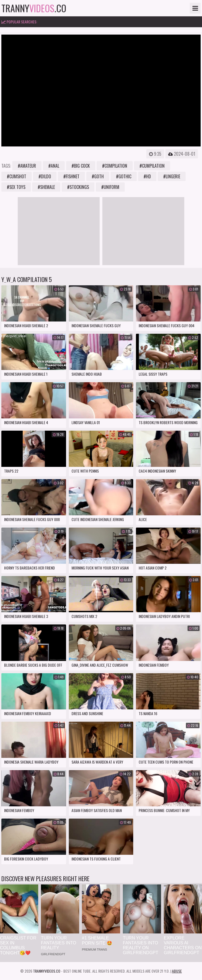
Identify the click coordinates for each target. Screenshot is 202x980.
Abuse (177, 971)
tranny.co (34, 8)
